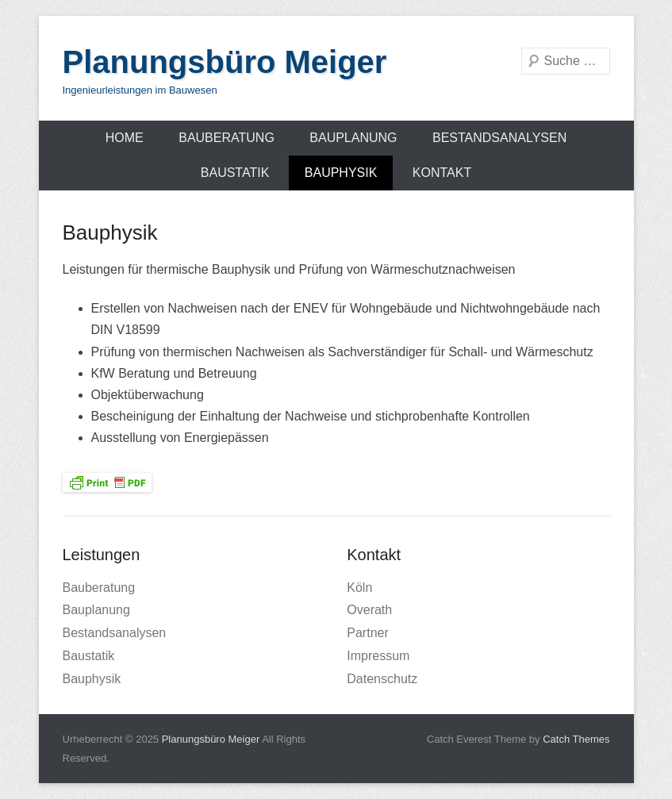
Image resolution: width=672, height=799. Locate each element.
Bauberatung (227, 138)
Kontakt (442, 173)
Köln (359, 588)
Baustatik (235, 173)
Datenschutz (382, 679)
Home (125, 138)
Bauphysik (341, 173)
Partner (367, 633)
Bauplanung (353, 138)
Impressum (378, 656)
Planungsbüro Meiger (225, 62)
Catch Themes (576, 739)
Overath (369, 610)
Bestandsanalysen (499, 138)
